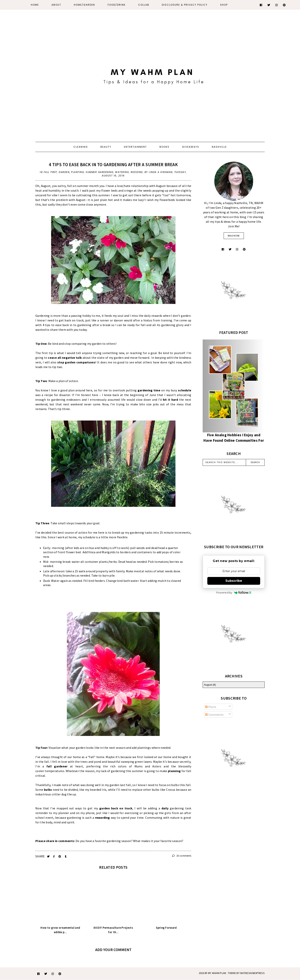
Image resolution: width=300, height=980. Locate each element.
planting (78, 172)
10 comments (182, 856)
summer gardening (99, 172)
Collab (144, 5)
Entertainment (135, 147)
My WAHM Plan (217, 973)
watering (122, 172)
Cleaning (81, 147)
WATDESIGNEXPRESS (252, 973)
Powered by (234, 593)
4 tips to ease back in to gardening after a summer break (113, 164)
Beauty (106, 147)
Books (164, 147)
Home (35, 5)
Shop (224, 5)
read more (234, 236)
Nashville (219, 147)
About (56, 5)
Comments (214, 715)
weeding (137, 172)
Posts (211, 707)
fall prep (50, 172)
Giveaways (191, 147)
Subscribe (234, 581)
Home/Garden (84, 5)
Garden (64, 172)
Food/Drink (117, 5)
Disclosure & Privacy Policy (185, 5)
